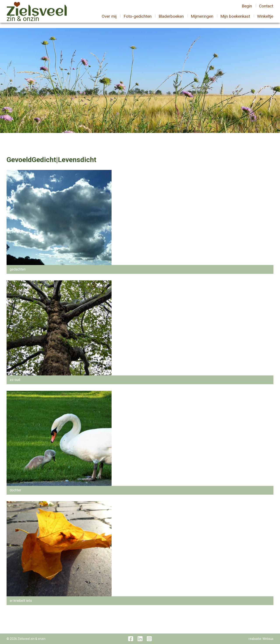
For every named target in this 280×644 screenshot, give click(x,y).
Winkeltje (265, 19)
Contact (266, 9)
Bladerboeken (171, 19)
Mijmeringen (202, 19)
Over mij (109, 19)
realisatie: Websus (261, 639)
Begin (247, 9)
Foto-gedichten (138, 19)
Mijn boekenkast (235, 19)
